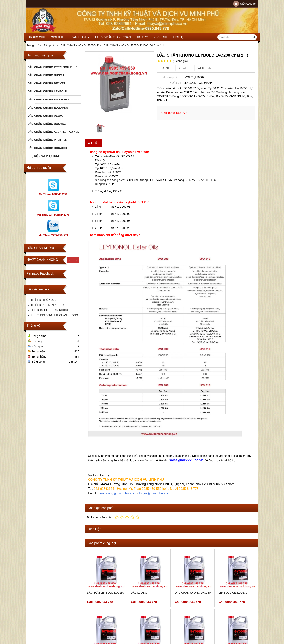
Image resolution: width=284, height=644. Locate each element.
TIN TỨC (142, 37)
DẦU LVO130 (139, 593)
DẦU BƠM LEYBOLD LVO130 (106, 593)
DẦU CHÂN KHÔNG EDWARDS (48, 108)
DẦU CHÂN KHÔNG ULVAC (45, 116)
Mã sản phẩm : (172, 77)
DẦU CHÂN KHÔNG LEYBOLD (47, 91)
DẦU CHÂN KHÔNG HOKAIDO (47, 148)
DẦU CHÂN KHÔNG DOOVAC (47, 124)
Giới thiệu (58, 37)
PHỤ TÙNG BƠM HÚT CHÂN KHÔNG (54, 315)
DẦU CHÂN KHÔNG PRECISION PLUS (52, 67)
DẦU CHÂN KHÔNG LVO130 (193, 593)
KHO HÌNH (160, 37)
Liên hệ (178, 37)
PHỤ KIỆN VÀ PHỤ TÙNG (54, 156)
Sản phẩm (80, 37)
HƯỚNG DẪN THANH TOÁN (113, 37)
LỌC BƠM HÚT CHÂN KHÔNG (50, 310)
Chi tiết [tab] (93, 143)
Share (165, 68)
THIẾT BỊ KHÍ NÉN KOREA (47, 305)
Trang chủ (37, 37)
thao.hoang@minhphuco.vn (117, 493)
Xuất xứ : (175, 83)
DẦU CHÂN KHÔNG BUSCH (46, 75)
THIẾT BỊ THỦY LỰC (43, 300)
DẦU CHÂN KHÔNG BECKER (47, 83)
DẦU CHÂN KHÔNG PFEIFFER (47, 140)
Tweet (184, 68)
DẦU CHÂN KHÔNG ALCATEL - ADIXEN (53, 132)
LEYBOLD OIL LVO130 (233, 593)
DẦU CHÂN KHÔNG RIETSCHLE (49, 99)
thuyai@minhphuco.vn (155, 493)
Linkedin (204, 68)
